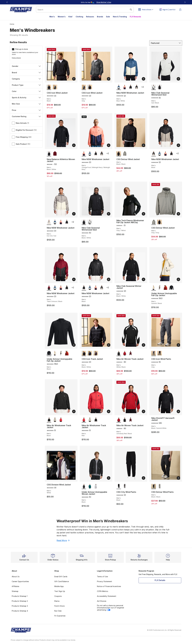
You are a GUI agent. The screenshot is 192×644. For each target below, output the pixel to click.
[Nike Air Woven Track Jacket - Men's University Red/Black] (125, 353)
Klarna (57, 601)
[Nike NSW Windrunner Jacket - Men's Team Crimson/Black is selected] (49, 288)
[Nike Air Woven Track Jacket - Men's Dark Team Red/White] (131, 353)
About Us (16, 577)
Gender (26, 66)
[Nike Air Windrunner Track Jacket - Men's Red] (61, 420)
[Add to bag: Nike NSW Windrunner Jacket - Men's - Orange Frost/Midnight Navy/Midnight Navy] (109, 145)
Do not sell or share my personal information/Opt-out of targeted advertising (110, 608)
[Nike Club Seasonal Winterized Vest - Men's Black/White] (160, 87)
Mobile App (59, 586)
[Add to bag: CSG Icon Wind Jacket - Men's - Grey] (109, 79)
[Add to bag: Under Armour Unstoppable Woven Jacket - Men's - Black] (109, 478)
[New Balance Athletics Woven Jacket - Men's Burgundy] (55, 154)
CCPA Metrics (103, 591)
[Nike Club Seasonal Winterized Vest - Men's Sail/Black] (90, 222)
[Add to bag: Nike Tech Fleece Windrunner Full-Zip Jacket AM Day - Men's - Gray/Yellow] (144, 214)
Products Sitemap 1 (20, 596)
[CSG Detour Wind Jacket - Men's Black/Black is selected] (119, 154)
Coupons (58, 596)
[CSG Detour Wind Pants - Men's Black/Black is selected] (154, 486)
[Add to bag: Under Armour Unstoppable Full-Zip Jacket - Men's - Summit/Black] (178, 279)
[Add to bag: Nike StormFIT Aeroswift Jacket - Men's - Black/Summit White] (178, 411)
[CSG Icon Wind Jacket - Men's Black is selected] (49, 87)
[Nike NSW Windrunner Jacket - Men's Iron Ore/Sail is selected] (49, 222)
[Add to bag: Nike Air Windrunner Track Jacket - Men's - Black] (74, 411)
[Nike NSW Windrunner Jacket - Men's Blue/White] (90, 154)
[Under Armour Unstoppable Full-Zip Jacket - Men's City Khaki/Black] (160, 288)
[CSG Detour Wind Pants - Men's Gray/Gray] (160, 486)
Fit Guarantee (60, 616)
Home (12, 24)
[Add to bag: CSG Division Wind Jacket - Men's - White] (74, 478)
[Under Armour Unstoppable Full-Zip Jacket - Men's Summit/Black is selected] (154, 288)
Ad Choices (102, 601)
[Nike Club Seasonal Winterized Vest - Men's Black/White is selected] (84, 222)
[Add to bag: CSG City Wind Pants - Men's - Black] (144, 478)
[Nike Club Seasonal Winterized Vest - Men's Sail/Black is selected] (154, 87)
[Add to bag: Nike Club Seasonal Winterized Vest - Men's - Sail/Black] (178, 79)
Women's (62, 17)
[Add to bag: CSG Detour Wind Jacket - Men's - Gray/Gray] (178, 214)
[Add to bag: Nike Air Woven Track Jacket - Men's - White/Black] (144, 345)
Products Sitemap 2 (20, 601)
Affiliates (15, 586)
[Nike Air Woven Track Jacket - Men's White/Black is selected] (119, 353)
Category (26, 79)
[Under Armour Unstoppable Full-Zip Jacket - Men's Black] (171, 288)
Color (26, 91)
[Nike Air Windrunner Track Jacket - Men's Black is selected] (49, 420)
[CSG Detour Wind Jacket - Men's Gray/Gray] (125, 154)
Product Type (26, 85)
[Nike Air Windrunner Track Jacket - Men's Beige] (55, 420)
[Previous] (7, 2)
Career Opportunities (20, 581)
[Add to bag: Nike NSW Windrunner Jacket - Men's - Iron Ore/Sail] (74, 214)
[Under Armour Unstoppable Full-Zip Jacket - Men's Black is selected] (49, 353)
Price (26, 110)
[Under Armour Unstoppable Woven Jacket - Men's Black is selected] (84, 486)
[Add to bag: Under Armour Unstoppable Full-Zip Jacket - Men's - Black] (74, 345)
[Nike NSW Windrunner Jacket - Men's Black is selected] (154, 154)
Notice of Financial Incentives (109, 586)
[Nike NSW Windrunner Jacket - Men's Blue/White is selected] (119, 87)
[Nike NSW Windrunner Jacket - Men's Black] (131, 87)
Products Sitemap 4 (20, 611)
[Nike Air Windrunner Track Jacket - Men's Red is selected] (84, 420)
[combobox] (85, 10)
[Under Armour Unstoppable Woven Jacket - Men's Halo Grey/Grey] (96, 486)
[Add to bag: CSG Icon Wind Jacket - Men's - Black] (74, 79)
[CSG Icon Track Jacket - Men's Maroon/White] (96, 353)
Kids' (71, 17)
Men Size (26, 104)
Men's (52, 17)
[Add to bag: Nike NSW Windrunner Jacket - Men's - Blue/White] (144, 79)
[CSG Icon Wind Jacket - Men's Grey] (55, 87)
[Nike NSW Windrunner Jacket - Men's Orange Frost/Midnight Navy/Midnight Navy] (125, 87)
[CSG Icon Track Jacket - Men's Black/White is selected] (84, 353)
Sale (108, 17)
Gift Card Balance (62, 581)
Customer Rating (26, 116)
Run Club (58, 611)
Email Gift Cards (61, 577)
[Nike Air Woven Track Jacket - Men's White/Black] (125, 420)
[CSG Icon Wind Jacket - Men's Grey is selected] (84, 87)
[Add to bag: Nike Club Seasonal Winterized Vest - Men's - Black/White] (109, 214)
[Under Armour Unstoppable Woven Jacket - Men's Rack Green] (90, 486)
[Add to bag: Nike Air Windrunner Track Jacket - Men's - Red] (109, 411)
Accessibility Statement (107, 596)
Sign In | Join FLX (167, 10)
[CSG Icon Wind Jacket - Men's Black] (90, 87)
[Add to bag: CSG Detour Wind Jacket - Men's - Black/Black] (144, 145)
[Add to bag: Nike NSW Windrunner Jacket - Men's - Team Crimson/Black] (74, 279)
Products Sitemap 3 (20, 606)
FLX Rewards (135, 17)
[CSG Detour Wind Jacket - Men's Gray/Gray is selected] (154, 222)
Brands (100, 17)
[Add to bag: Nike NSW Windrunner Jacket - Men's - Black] (178, 145)
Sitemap (15, 591)
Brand (26, 73)
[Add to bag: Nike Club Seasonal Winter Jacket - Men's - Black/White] (144, 279)
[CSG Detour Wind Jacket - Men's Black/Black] (160, 222)
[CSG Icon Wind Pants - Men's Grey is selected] (154, 353)
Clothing (79, 17)
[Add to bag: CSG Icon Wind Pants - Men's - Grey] (178, 345)
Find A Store (59, 606)
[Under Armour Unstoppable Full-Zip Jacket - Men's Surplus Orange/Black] (165, 288)
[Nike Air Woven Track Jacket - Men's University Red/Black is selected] (119, 420)
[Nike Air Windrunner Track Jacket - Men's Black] (96, 420)
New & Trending (120, 17)
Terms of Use (102, 577)
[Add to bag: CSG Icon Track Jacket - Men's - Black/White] (109, 345)
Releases (90, 17)
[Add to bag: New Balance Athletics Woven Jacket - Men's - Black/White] (74, 145)
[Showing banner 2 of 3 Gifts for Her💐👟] (100, 2)
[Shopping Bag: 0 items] (180, 10)
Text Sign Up (60, 591)
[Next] (185, 2)
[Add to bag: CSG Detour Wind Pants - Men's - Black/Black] (178, 478)
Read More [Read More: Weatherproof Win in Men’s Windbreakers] (63, 540)
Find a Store (16, 58)
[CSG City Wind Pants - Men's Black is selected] (119, 486)
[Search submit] (131, 10)
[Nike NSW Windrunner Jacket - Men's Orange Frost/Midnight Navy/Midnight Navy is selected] (84, 154)
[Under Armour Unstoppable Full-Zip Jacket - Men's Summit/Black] (55, 353)
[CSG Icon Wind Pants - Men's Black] (160, 353)
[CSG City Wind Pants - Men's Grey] (125, 486)
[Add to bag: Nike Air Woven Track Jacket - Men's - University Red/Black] (144, 411)
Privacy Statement (105, 581)
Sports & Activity (26, 98)
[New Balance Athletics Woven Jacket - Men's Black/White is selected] (49, 154)
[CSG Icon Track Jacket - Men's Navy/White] (90, 353)
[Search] (85, 10)
